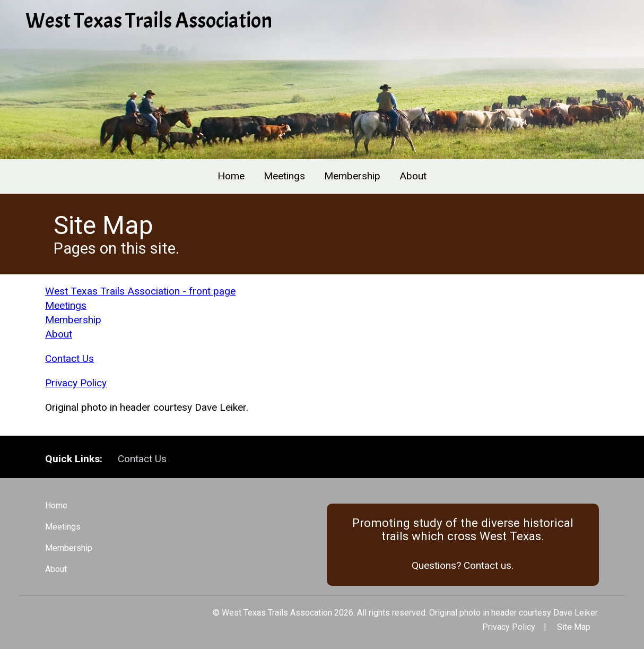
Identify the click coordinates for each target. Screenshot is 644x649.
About (413, 176)
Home (231, 176)
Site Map (574, 627)
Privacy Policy (76, 383)
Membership (352, 176)
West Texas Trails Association (149, 21)
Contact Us (69, 358)
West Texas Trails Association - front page (140, 291)
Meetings (284, 176)
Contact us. (489, 565)
